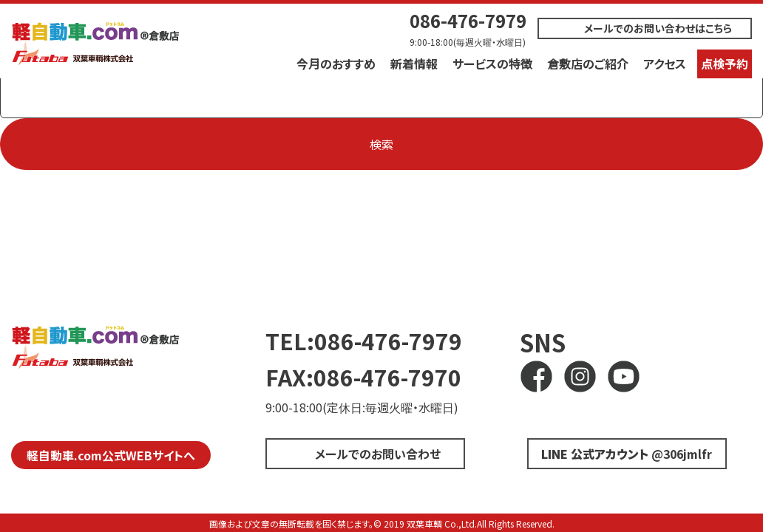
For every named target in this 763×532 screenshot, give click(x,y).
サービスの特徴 (492, 64)
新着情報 (414, 64)
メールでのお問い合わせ (378, 454)
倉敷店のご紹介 (588, 64)
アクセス (665, 64)
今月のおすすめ (336, 64)
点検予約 (725, 64)
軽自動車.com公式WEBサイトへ (111, 455)
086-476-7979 (468, 20)
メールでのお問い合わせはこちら (658, 28)
